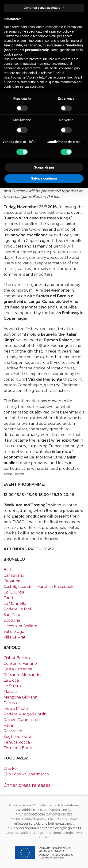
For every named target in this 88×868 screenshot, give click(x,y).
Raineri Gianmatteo (22, 720)
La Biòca (11, 680)
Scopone (12, 620)
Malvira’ (10, 692)
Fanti (8, 598)
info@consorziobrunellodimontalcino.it (44, 823)
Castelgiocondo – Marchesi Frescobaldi (40, 587)
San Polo (12, 615)
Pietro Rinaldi (16, 708)
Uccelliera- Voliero (20, 626)
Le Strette (13, 686)
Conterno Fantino (20, 663)
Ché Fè (10, 768)
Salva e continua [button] (44, 178)
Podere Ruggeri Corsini (25, 714)
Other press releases (27, 785)
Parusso (11, 703)
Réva (8, 725)
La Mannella (15, 603)
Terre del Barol (18, 748)
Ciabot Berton (17, 658)
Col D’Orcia (14, 592)
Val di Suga (14, 632)
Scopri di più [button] (44, 167)
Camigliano (14, 575)
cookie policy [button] (13, 54)
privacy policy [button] (61, 31)
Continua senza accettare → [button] (44, 8)
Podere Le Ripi (17, 609)
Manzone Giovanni (21, 697)
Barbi (8, 570)
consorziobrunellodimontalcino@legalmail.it (48, 828)
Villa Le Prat (15, 637)
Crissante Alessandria (23, 675)
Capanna (12, 581)
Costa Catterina (18, 669)
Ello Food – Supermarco (26, 774)
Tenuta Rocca (17, 742)
